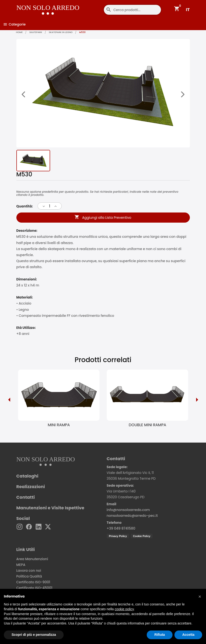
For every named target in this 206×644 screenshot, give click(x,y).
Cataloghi (27, 476)
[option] (59, 400)
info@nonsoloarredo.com (128, 510)
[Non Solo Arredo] (35, 6)
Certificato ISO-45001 (34, 588)
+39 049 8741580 (121, 529)
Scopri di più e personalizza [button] (34, 635)
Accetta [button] (188, 635)
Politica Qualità (29, 577)
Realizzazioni (31, 487)
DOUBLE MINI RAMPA (147, 425)
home (20, 32)
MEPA (21, 565)
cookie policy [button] (124, 609)
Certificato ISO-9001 (33, 582)
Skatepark (37, 32)
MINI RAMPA (59, 425)
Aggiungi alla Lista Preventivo (103, 218)
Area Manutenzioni (32, 559)
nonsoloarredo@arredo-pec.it (132, 516)
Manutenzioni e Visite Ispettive (50, 508)
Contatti (26, 498)
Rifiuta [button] (160, 635)
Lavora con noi (29, 571)
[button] (200, 597)
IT (188, 10)
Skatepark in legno (63, 32)
